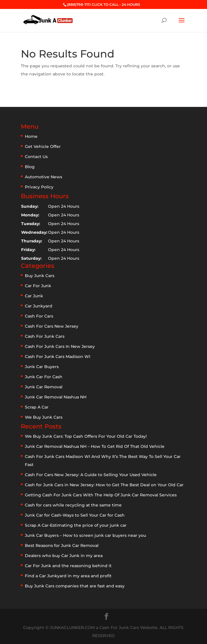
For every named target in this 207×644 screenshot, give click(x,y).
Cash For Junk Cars (45, 336)
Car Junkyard (39, 306)
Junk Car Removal (44, 387)
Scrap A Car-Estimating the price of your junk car (76, 525)
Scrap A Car (37, 407)
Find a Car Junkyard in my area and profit (68, 576)
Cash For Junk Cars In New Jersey (60, 346)
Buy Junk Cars (40, 276)
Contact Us (36, 157)
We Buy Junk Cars (44, 417)
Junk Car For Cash (44, 377)
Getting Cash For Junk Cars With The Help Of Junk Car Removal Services (101, 495)
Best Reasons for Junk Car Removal (62, 545)
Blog (30, 167)
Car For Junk (38, 286)
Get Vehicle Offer (43, 146)
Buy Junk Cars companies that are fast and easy (75, 586)
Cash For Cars (39, 316)
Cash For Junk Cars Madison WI (58, 357)
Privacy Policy (39, 187)
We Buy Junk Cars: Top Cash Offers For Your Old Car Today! (86, 436)
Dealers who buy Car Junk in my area (64, 556)
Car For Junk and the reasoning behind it (68, 566)
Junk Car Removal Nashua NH (56, 397)
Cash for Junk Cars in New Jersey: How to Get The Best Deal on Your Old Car (104, 485)
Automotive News (44, 177)
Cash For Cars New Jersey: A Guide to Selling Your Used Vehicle (91, 475)
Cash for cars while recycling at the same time (73, 505)
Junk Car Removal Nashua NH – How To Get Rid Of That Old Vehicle (95, 446)
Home (31, 136)
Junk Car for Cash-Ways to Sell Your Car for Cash (75, 515)
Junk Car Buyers (42, 367)
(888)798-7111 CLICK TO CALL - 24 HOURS (104, 4)
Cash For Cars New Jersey (52, 326)
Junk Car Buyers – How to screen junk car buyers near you (85, 535)
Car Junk (34, 296)
